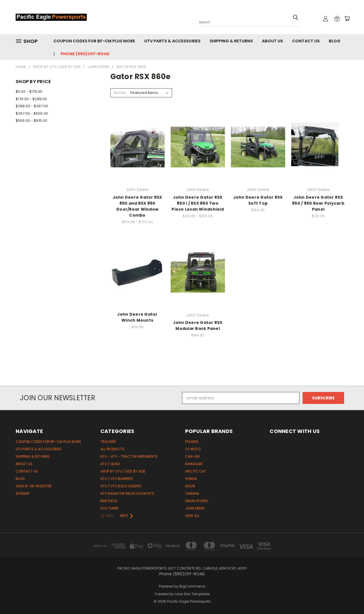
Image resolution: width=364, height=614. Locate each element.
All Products (112, 449)
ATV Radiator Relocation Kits (127, 493)
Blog (335, 41)
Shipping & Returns (231, 41)
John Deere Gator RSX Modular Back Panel (198, 326)
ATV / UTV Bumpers (117, 479)
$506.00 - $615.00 (31, 121)
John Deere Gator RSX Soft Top (258, 200)
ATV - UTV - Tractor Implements (129, 456)
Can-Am (192, 456)
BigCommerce (192, 586)
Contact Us (306, 41)
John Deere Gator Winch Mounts (137, 317)
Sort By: (120, 93)
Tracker (108, 442)
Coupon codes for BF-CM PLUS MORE (94, 41)
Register (44, 486)
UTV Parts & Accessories (172, 41)
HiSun (190, 486)
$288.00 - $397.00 (32, 106)
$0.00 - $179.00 (29, 92)
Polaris (192, 442)
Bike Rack (109, 501)
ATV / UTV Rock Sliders (121, 486)
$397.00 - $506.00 (32, 113)
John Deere (195, 508)
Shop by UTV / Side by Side (123, 471)
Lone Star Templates (192, 594)
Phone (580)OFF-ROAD (85, 54)
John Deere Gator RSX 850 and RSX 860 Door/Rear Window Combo (137, 206)
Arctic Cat (196, 471)
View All (192, 516)
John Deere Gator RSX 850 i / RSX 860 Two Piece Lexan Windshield (198, 203)
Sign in (22, 486)
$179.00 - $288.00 (31, 99)
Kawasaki (194, 464)
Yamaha (192, 493)
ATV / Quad (110, 464)
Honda (191, 479)
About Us (272, 41)
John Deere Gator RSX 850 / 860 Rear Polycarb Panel (318, 203)
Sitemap (22, 493)
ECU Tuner (109, 508)
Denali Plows (197, 501)
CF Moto (193, 449)
